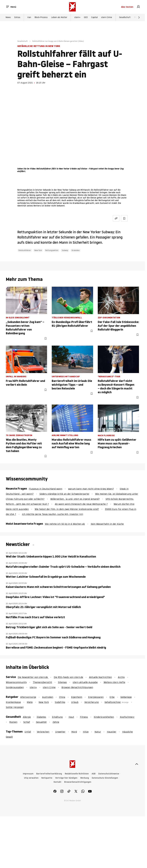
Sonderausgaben (15, 687)
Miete (30, 702)
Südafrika (60, 702)
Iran (29, 18)
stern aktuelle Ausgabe (85, 682)
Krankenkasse (13, 702)
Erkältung (57, 717)
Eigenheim (77, 697)
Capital (94, 18)
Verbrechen (43, 732)
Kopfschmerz (127, 717)
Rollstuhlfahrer (25, 250)
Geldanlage (126, 697)
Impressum (28, 774)
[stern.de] (72, 7)
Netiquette (47, 778)
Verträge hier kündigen (66, 778)
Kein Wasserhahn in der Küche (107, 524)
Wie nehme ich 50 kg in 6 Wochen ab (65, 524)
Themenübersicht (42, 682)
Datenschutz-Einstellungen (105, 778)
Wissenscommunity (16, 682)
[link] (138, 7)
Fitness (84, 717)
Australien (48, 697)
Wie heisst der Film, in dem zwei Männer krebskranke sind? (67, 509)
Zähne (56, 722)
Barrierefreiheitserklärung (49, 774)
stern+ (77, 18)
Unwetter (60, 732)
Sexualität (41, 722)
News (8, 18)
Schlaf (27, 722)
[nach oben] (137, 764)
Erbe (112, 697)
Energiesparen (96, 697)
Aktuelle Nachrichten (100, 677)
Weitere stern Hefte (114, 682)
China (62, 697)
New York (38, 250)
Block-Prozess (41, 18)
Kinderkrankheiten (104, 717)
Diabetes (41, 717)
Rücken (13, 722)
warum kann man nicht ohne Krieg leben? (91, 489)
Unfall (28, 732)
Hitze (86, 732)
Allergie (27, 717)
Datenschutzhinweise (109, 774)
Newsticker (18, 544)
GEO (86, 18)
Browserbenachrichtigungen (78, 782)
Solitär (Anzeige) (15, 707)
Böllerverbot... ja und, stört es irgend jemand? (75, 499)
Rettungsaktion (52, 250)
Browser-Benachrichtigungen (77, 687)
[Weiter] (139, 18)
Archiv (121, 677)
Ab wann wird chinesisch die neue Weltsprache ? (81, 504)
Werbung (85, 778)
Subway (65, 250)
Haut (71, 717)
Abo (127, 7)
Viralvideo (76, 250)
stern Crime (107, 18)
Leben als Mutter (59, 18)
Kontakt (57, 782)
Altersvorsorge (28, 697)
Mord (74, 732)
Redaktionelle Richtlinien (77, 774)
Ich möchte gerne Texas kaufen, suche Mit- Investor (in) (53, 514)
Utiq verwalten (31, 778)
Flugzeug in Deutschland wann (46, 489)
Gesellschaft (125, 18)
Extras (17, 18)
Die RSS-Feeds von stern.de (68, 677)
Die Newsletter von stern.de (33, 677)
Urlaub (75, 702)
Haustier (112, 732)
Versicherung (91, 702)
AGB (94, 774)
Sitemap (62, 682)
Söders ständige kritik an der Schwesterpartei (64, 494)
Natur (98, 732)
